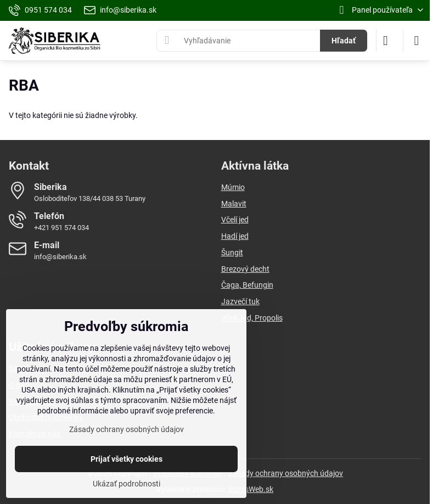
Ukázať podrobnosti (127, 484)
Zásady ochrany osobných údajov (286, 473)
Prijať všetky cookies (127, 459)
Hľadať (344, 41)
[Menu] (417, 41)
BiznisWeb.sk (251, 489)
